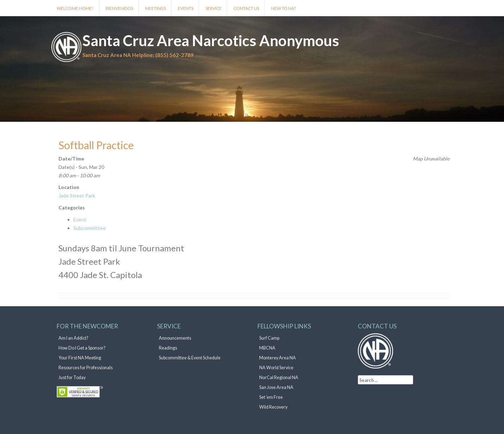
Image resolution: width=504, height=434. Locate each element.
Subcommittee (89, 228)
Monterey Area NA (278, 358)
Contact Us (246, 8)
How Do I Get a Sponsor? (82, 348)
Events (186, 8)
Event (80, 219)
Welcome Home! (75, 8)
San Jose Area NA (276, 387)
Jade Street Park (77, 196)
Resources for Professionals (86, 368)
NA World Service (276, 368)
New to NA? (284, 8)
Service (213, 8)
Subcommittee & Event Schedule (190, 358)
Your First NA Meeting (80, 358)
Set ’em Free (271, 397)
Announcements (175, 338)
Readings (168, 348)
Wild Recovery (273, 407)
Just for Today (72, 378)
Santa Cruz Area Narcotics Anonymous (211, 40)
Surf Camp (269, 338)
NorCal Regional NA (279, 378)
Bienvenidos (119, 8)
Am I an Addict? (73, 338)
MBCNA (267, 348)
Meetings (155, 8)
